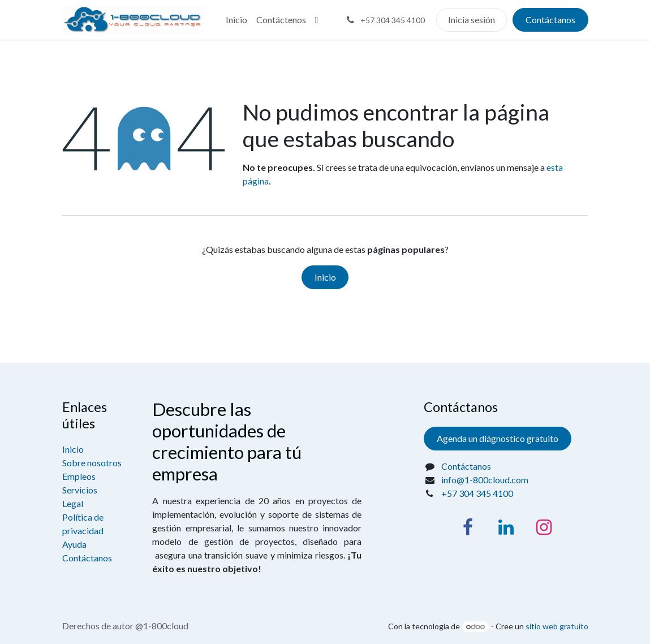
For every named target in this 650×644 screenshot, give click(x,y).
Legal (73, 503)
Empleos (79, 476)
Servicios (80, 490)
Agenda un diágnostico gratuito (498, 438)
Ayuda (74, 544)
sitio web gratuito (557, 626)
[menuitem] (236, 20)
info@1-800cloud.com (485, 480)
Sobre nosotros (92, 463)
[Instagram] (544, 527)
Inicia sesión (472, 20)
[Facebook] (468, 527)
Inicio (325, 277)
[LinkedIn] (506, 527)
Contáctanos (550, 20)
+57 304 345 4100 (477, 493)
